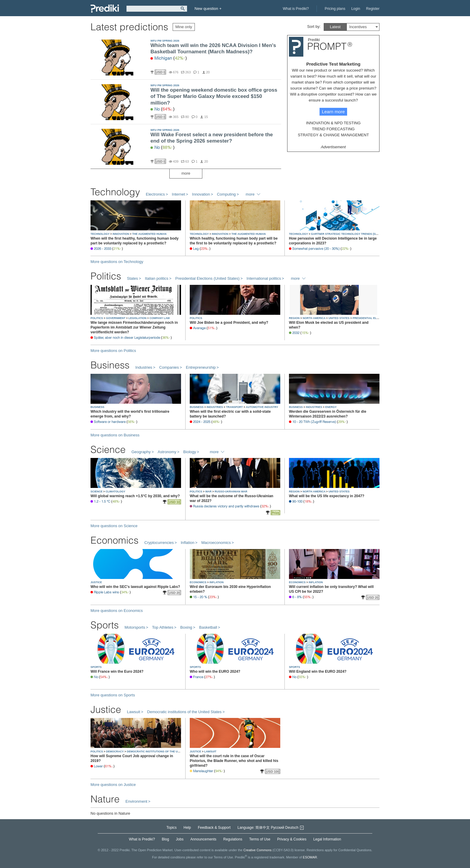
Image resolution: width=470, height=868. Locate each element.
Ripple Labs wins (106, 592)
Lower (98, 766)
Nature (105, 799)
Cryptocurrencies (159, 543)
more (186, 173)
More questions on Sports (113, 695)
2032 (296, 333)
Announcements (203, 839)
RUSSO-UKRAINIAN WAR (231, 492)
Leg (196, 249)
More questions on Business (115, 435)
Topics (171, 828)
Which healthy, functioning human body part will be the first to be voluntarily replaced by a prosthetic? (234, 241)
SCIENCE (97, 492)
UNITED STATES (339, 318)
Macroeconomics (216, 543)
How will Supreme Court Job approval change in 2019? (132, 758)
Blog (165, 839)
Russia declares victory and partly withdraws (226, 506)
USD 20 (174, 593)
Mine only (184, 27)
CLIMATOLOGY (115, 492)
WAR (209, 492)
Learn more (333, 112)
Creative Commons (257, 850)
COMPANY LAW (160, 318)
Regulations (233, 839)
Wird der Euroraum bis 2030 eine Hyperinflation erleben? (230, 589)
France (198, 677)
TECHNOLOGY (100, 234)
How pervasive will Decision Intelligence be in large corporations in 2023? (333, 241)
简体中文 (263, 828)
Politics (106, 276)
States (133, 278)
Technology (115, 192)
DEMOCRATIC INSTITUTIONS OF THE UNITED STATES (162, 751)
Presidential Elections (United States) (208, 278)
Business (110, 365)
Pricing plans (335, 9)
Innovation (201, 194)
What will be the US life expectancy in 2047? (327, 496)
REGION (295, 318)
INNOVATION (121, 234)
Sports (105, 625)
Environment (137, 801)
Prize (275, 513)
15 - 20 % (200, 597)
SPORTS (96, 667)
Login (356, 9)
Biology (190, 452)
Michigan (163, 58)
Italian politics (157, 278)
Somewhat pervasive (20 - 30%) (316, 249)
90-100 (297, 501)
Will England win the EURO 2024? (318, 672)
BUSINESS (97, 407)
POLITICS (97, 318)
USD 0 (160, 72)
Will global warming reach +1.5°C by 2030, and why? (135, 496)
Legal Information (327, 839)
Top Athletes (163, 627)
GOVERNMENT (116, 318)
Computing (226, 194)
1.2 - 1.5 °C (102, 501)
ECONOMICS (198, 582)
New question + (208, 9)
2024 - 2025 (202, 422)
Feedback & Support (214, 828)
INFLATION (217, 582)
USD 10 (174, 502)
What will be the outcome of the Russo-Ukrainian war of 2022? (232, 498)
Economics (115, 540)
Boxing (186, 627)
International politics (264, 278)
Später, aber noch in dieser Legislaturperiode (127, 338)
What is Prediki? (296, 9)
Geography (141, 452)
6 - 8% (297, 597)
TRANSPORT (235, 407)
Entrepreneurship (201, 367)
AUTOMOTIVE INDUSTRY (262, 407)
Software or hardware (110, 422)
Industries (144, 367)
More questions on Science (114, 526)
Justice (106, 709)
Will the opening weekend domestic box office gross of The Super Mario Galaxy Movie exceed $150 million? (214, 96)
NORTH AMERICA (314, 318)
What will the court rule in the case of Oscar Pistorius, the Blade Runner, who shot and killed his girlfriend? (234, 761)
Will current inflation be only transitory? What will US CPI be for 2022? (331, 589)
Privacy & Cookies (292, 839)
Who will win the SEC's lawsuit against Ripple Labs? (135, 587)
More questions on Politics (113, 351)
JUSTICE (96, 582)
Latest (335, 27)
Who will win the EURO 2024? (215, 672)
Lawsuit (134, 712)
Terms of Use (260, 839)
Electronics (156, 194)
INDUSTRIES (215, 407)
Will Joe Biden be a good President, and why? (229, 323)
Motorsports (135, 627)
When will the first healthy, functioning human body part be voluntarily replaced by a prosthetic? (135, 241)
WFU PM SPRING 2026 (165, 41)
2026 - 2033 (103, 249)
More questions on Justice (113, 785)
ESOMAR (310, 857)
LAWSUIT (210, 751)
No (157, 109)
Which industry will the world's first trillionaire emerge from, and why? (130, 414)
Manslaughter (203, 771)
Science (108, 449)
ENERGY (331, 407)
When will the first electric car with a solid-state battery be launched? (230, 414)
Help (187, 828)
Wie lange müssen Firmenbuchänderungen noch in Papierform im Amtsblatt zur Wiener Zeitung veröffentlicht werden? (134, 327)
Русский (278, 828)
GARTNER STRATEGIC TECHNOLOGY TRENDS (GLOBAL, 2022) (352, 234)
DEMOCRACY (115, 751)
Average (199, 328)
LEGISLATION (138, 318)
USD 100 (273, 772)
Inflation (188, 543)
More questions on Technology (117, 262)
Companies (169, 367)
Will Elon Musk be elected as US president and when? (329, 325)
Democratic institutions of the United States (184, 712)
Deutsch (292, 828)
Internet (178, 194)
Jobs (180, 839)
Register (373, 9)
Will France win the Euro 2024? (117, 672)
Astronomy (167, 452)
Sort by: (314, 27)
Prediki (105, 9)
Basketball (208, 627)
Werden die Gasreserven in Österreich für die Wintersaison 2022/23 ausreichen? (328, 414)
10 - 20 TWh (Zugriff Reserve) (314, 422)
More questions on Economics (117, 611)
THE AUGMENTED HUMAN (149, 234)
